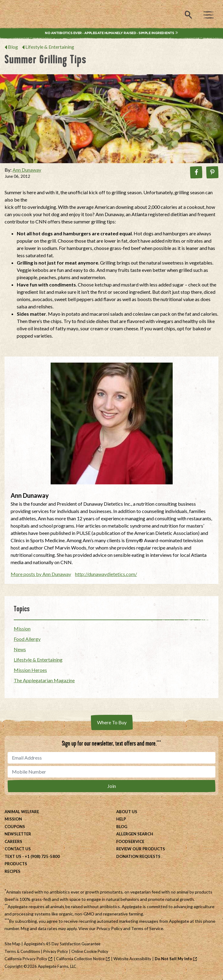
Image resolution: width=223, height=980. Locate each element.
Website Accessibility (132, 959)
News (20, 649)
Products (16, 864)
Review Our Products (141, 849)
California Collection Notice (80, 959)
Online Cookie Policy (90, 951)
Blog (13, 47)
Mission (22, 629)
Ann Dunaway (27, 170)
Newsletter (18, 834)
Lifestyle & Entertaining (50, 47)
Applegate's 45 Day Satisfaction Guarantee (62, 944)
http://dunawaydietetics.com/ (106, 574)
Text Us (13, 856)
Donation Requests (138, 856)
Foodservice (130, 841)
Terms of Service (147, 928)
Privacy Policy (109, 928)
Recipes (13, 871)
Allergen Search (135, 834)
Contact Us (18, 849)
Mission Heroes (30, 670)
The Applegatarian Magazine (44, 680)
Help (121, 819)
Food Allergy (27, 639)
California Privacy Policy (26, 959)
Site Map (13, 944)
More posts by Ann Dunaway (41, 574)
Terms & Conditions (22, 951)
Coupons (15, 827)
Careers (13, 841)
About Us (127, 812)
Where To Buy (112, 722)
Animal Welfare (22, 812)
